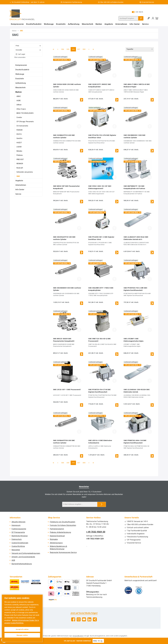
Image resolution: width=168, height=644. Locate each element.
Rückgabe (54, 539)
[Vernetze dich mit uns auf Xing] (95, 619)
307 (79, 49)
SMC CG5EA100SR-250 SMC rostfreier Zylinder (67, 86)
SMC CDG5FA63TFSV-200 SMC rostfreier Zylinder (64, 238)
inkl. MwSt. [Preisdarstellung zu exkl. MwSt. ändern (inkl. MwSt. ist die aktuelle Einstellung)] (138, 12)
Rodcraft (20, 168)
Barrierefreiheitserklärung (22, 564)
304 (63, 49)
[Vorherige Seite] (58, 49)
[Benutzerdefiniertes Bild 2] (139, 590)
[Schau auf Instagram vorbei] (79, 619)
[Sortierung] (140, 49)
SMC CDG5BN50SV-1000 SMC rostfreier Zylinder (134, 136)
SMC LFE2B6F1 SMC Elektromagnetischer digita (134, 340)
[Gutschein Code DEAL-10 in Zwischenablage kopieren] (101, 641)
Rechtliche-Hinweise (20, 536)
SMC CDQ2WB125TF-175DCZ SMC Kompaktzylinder (101, 289)
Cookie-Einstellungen (20, 543)
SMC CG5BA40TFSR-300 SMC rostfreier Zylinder (64, 442)
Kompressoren (21, 65)
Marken (19, 92)
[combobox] (128, 18)
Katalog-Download (57, 536)
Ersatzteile (20, 79)
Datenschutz (17, 539)
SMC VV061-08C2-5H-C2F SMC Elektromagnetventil (100, 187)
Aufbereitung (21, 83)
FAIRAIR (20, 130)
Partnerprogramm (57, 529)
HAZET (19, 143)
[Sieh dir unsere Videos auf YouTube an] (84, 619)
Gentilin (19, 138)
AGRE (19, 101)
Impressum (16, 525)
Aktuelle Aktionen (19, 522)
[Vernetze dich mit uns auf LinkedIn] (89, 619)
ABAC (19, 96)
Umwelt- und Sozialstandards (23, 557)
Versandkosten (78, 636)
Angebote (19, 181)
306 (74, 49)
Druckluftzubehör (22, 70)
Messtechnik (20, 88)
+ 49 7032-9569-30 (96, 532)
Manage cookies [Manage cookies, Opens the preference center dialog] (22, 635)
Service (18, 194)
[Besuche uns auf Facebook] (73, 619)
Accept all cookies (22, 629)
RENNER (20, 164)
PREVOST (20, 159)
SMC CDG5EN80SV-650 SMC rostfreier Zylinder (67, 289)
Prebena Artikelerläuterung (60, 532)
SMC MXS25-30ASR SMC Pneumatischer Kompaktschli (64, 340)
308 (84, 49)
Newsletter (16, 550)
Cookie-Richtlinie (18, 546)
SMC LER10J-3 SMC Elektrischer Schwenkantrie (100, 442)
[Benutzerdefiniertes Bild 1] (128, 590)
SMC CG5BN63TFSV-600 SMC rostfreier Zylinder (64, 136)
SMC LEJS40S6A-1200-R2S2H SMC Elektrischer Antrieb (137, 391)
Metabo (19, 151)
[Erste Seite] (53, 49)
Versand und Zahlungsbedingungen (26, 553)
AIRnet (19, 105)
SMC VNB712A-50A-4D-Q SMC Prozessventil (99, 340)
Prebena (20, 155)
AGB (13, 560)
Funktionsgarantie (19, 529)
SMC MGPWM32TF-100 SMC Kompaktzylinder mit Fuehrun (134, 187)
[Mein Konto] (153, 18)
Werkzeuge (20, 74)
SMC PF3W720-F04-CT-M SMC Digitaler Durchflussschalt (99, 391)
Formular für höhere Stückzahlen (63, 525)
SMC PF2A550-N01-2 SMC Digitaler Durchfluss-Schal (101, 238)
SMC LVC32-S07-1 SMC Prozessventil (67, 390)
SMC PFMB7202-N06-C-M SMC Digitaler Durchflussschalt (135, 442)
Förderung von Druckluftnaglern (63, 522)
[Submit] (102, 504)
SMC (18, 176)
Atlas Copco (21, 109)
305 (68, 49)
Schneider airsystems (25, 172)
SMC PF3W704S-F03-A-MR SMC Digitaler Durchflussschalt (135, 289)
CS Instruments (22, 126)
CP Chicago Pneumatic (25, 122)
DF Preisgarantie (18, 532)
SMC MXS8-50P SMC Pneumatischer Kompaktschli (66, 187)
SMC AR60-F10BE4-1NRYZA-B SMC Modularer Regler (137, 86)
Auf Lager (22, 54)
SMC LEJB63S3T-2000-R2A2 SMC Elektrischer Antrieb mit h (136, 238)
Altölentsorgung (56, 543)
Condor (19, 117)
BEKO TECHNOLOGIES (25, 113)
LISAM (19, 147)
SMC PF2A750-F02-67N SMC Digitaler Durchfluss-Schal (102, 136)
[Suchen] (141, 18)
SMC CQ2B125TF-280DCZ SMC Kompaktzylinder (100, 86)
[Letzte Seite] (93, 49)
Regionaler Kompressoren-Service (63, 552)
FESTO (19, 134)
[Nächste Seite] (89, 49)
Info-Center (20, 190)
